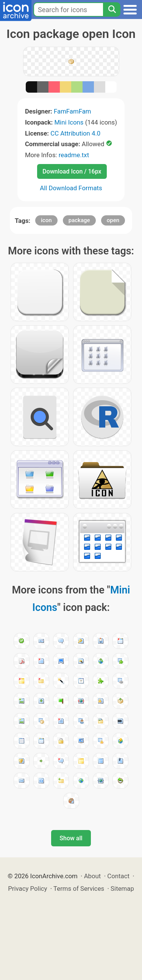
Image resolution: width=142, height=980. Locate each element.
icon (46, 220)
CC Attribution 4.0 (75, 133)
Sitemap (122, 888)
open (113, 220)
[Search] (112, 9)
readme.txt (74, 155)
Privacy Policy (27, 888)
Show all (71, 838)
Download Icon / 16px (72, 171)
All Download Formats (71, 188)
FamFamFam (73, 111)
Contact (118, 876)
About (93, 876)
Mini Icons (69, 122)
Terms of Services (79, 888)
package (79, 220)
